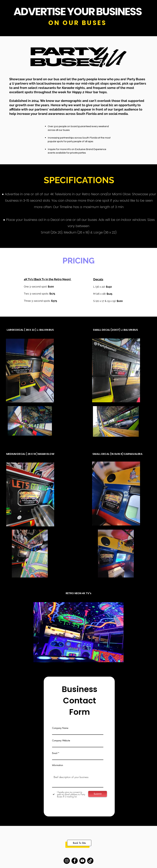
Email (55, 753)
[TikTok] (90, 861)
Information (58, 765)
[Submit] (98, 794)
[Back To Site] (79, 843)
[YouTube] (82, 861)
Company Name (60, 728)
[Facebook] (75, 861)
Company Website (61, 741)
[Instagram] (67, 861)
